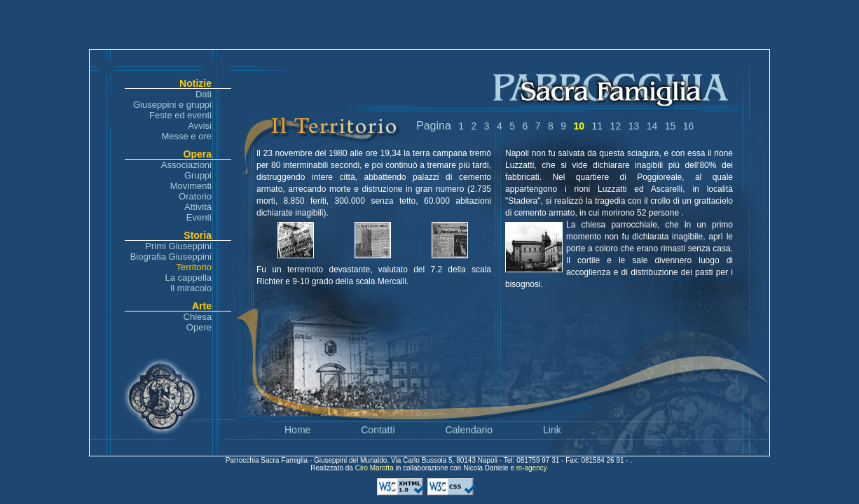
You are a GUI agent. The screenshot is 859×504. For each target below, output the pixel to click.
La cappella (189, 278)
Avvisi (200, 126)
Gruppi (198, 175)
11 (598, 126)
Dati (204, 94)
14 (652, 126)
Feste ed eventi (180, 115)
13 (634, 126)
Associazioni (186, 165)
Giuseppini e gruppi (172, 105)
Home (297, 430)
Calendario (469, 430)
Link (552, 430)
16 (689, 126)
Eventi (199, 217)
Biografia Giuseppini (171, 257)
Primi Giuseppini (178, 246)
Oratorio (195, 196)
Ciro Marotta (376, 468)
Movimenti (191, 186)
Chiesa (198, 317)
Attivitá (198, 207)
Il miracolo (191, 288)
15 (671, 126)
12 (616, 126)
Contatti (378, 430)
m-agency (532, 468)
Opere (199, 327)
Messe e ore (186, 136)
